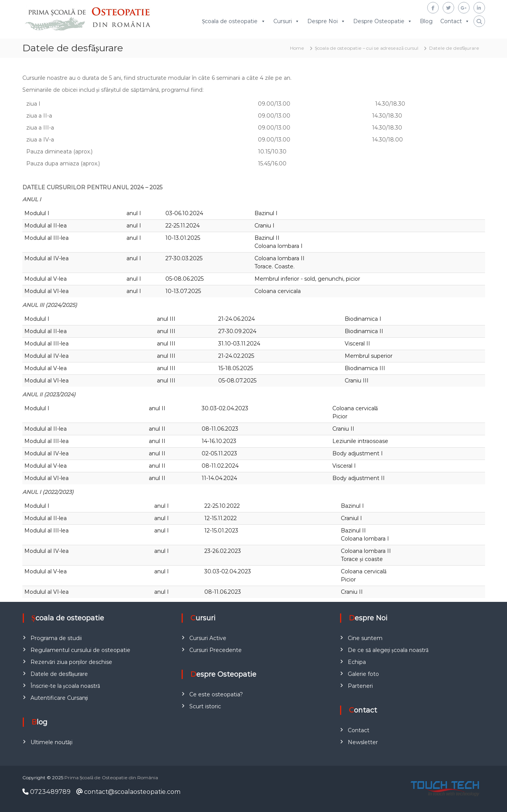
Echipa (357, 662)
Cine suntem (365, 638)
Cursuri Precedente (216, 650)
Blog (426, 21)
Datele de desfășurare (59, 674)
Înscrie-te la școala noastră (65, 686)
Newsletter (363, 742)
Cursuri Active (208, 638)
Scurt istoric (205, 706)
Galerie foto (363, 674)
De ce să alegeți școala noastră (388, 650)
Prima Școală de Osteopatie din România (111, 777)
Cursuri (283, 21)
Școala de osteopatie (230, 21)
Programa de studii (56, 638)
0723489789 (46, 792)
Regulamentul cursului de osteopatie (80, 650)
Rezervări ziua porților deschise (71, 662)
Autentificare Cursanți (59, 698)
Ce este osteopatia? (216, 694)
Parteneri (360, 686)
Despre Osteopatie (379, 21)
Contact (451, 21)
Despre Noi (323, 21)
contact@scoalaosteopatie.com (128, 792)
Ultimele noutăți (51, 742)
